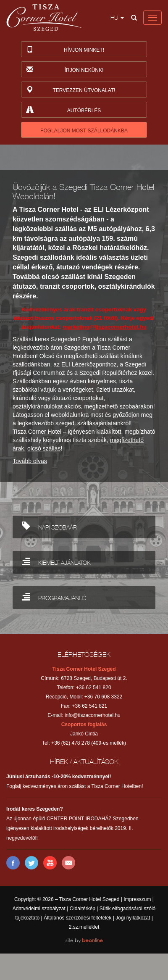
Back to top (84, 635)
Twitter (31, 863)
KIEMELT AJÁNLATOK (56, 561)
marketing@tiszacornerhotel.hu (105, 327)
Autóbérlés (63, 111)
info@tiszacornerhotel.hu (93, 715)
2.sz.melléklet (84, 927)
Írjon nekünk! (64, 71)
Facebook (13, 863)
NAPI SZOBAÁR (49, 526)
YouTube (50, 863)
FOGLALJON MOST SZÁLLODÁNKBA (84, 131)
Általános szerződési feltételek (77, 918)
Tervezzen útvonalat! (70, 91)
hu (117, 17)
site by (84, 940)
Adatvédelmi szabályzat (39, 909)
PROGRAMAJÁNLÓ (54, 596)
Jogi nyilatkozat (133, 918)
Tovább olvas (30, 461)
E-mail (68, 863)
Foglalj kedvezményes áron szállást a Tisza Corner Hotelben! (75, 781)
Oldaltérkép (83, 909)
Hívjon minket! (65, 50)
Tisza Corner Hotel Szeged (45, 17)
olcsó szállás (44, 448)
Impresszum (137, 899)
